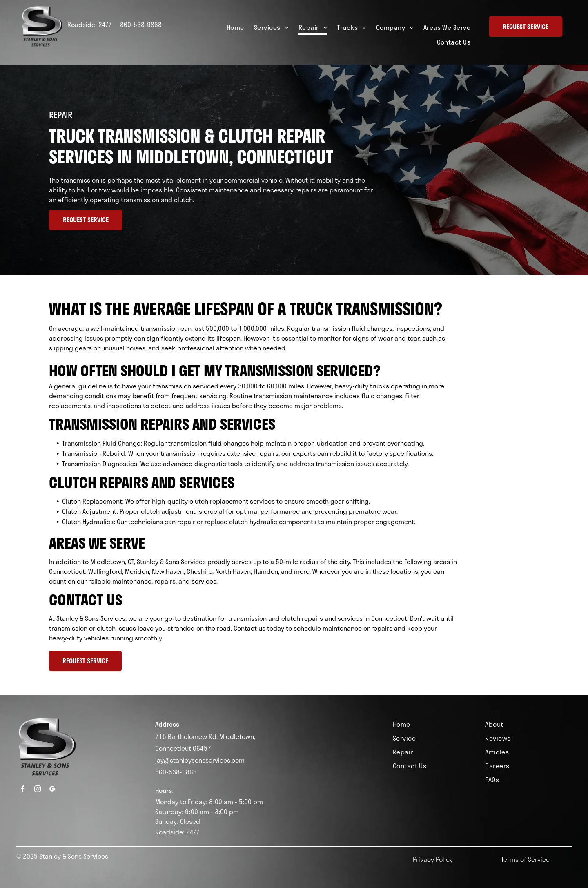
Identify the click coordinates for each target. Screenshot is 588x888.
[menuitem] (235, 28)
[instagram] (38, 790)
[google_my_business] (52, 790)
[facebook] (23, 790)
